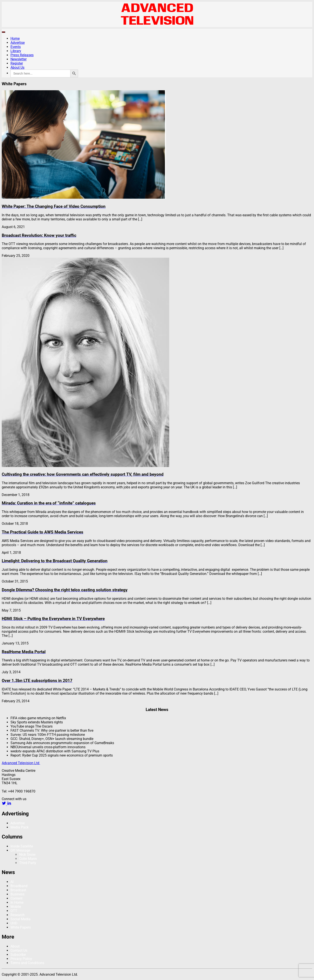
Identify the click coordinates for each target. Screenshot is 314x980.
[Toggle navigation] (3, 32)
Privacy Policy (21, 959)
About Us (17, 67)
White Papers (21, 927)
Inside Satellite (22, 846)
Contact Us (19, 950)
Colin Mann (28, 859)
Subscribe (18, 955)
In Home (17, 902)
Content (16, 898)
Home (15, 38)
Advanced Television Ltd (21, 763)
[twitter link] (4, 804)
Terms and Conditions (27, 963)
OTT (14, 911)
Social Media (20, 919)
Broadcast (18, 890)
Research (18, 915)
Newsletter (19, 59)
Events (16, 47)
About (15, 946)
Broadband (19, 886)
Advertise (18, 43)
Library (16, 51)
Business (17, 894)
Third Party (28, 863)
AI (12, 882)
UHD (14, 923)
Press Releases (22, 55)
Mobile (16, 907)
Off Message (20, 850)
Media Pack (20, 827)
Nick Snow (27, 855)
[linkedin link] (9, 804)
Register (17, 63)
